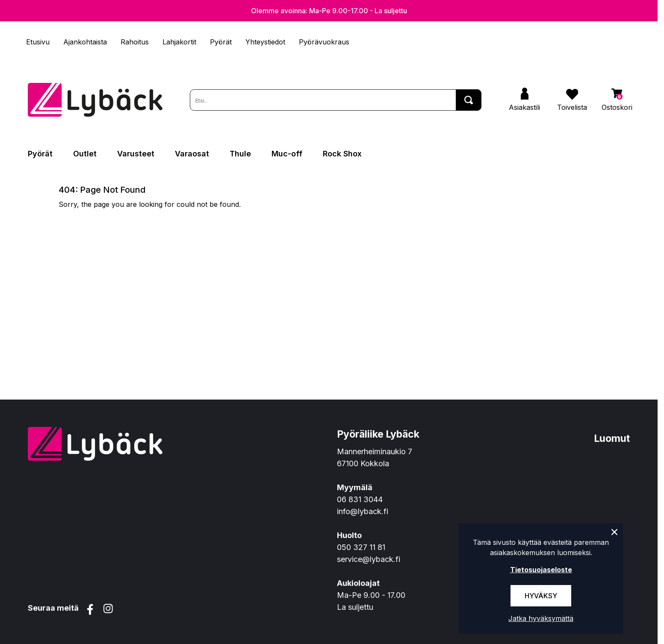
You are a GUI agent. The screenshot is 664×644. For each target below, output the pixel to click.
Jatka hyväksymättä (541, 618)
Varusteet (136, 154)
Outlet (85, 154)
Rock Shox (342, 154)
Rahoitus (135, 42)
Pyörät (221, 42)
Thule (240, 154)
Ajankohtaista (85, 42)
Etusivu (38, 42)
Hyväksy (541, 596)
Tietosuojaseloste (541, 570)
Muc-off (287, 154)
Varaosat (192, 154)
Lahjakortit (179, 42)
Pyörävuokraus (324, 42)
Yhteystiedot (265, 42)
